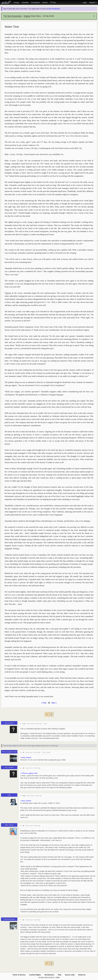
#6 (21, 826)
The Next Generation (13, 16)
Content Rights (35, 975)
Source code (70, 975)
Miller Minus (9, 825)
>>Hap (45, 724)
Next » (54, 703)
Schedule (25, 2)
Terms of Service (19, 975)
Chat (53, 2)
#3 (21, 752)
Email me (82, 975)
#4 (21, 768)
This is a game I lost (9, 752)
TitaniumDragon (9, 919)
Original (27, 16)
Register (93, 2)
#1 (21, 724)
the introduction (54, 9)
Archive (45, 2)
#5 (21, 796)
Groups (16, 2)
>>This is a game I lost (29, 773)
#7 (21, 920)
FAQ (59, 975)
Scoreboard (35, 2)
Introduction (49, 975)
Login (85, 2)
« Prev (44, 703)
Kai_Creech (9, 723)
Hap (9, 795)
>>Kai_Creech (46, 752)
